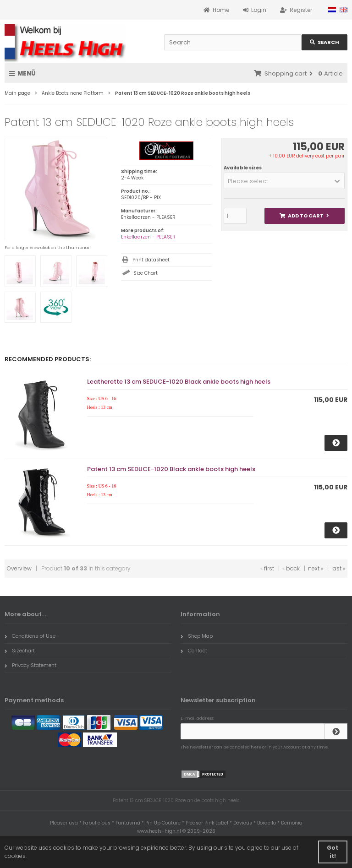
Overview (19, 568)
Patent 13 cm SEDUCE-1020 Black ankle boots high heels (171, 469)
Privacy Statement (30, 665)
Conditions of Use (30, 636)
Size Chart (146, 273)
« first (267, 568)
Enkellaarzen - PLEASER (148, 237)
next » (316, 568)
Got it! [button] (333, 852)
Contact (194, 651)
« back (291, 568)
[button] (284, 181)
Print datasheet (151, 260)
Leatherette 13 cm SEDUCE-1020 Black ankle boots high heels (179, 382)
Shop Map (197, 636)
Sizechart (20, 651)
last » (338, 568)
